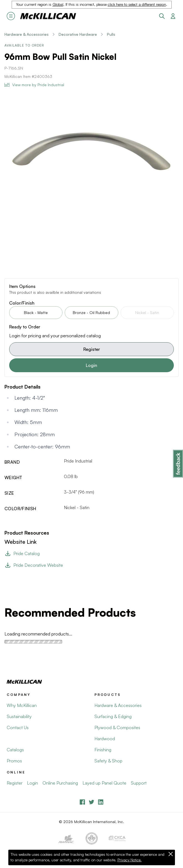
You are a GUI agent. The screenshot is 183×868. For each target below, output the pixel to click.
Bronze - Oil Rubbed (91, 312)
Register (92, 349)
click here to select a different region (137, 4)
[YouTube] (92, 802)
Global (58, 4)
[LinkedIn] (101, 802)
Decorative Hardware (78, 34)
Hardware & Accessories (27, 34)
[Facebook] (82, 802)
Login (92, 365)
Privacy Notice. (130, 860)
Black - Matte (36, 312)
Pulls (111, 34)
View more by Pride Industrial (34, 85)
